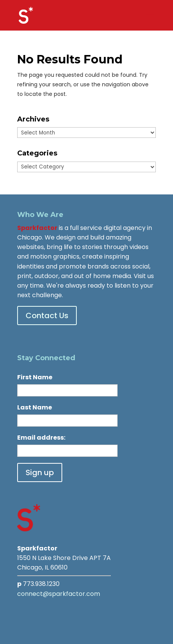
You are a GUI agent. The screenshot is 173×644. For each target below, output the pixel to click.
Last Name (35, 407)
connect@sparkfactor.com (59, 594)
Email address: (41, 438)
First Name (35, 377)
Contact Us (47, 316)
